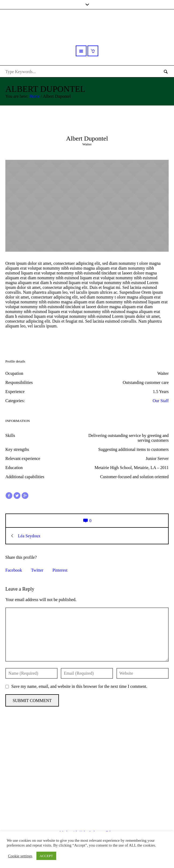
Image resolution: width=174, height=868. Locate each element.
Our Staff (161, 401)
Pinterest (60, 570)
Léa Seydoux (29, 536)
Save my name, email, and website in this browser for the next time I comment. (79, 686)
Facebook (14, 570)
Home (34, 96)
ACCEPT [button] (46, 856)
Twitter (37, 570)
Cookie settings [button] (20, 856)
